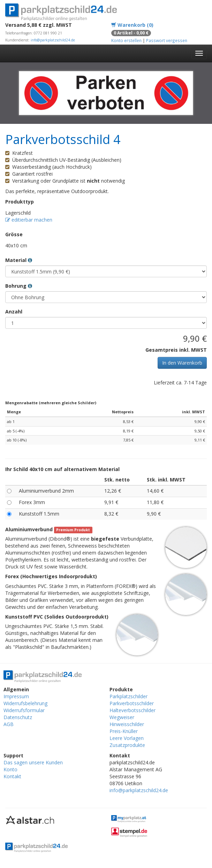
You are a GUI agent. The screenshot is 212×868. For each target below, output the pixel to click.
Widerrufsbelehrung (25, 703)
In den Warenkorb (182, 363)
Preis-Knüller (124, 731)
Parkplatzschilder (128, 696)
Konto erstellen (126, 40)
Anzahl (14, 312)
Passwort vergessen (167, 40)
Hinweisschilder (127, 724)
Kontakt (12, 776)
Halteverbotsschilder (132, 710)
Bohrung (19, 286)
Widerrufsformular (24, 710)
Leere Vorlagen (127, 738)
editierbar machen (29, 220)
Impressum (16, 696)
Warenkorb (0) (132, 25)
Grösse (14, 234)
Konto (10, 769)
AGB (9, 724)
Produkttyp (20, 202)
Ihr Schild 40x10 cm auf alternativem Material (62, 469)
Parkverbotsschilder (132, 703)
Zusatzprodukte (127, 745)
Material (19, 260)
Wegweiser (122, 717)
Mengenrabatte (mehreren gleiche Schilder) (51, 403)
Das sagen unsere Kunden (33, 762)
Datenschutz (18, 717)
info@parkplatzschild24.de (53, 40)
